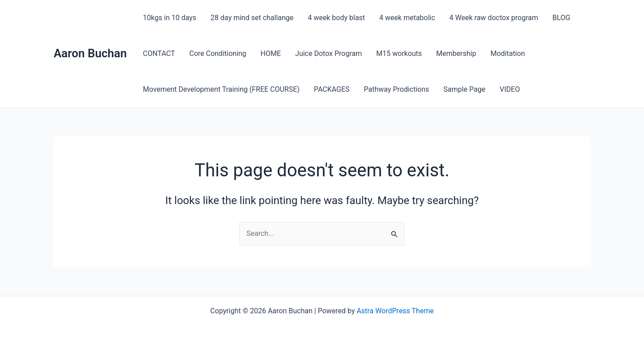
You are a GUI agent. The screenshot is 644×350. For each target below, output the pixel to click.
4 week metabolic (407, 18)
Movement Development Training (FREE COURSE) (221, 89)
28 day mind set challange (252, 18)
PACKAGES (332, 89)
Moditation (508, 53)
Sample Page (465, 89)
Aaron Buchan (90, 53)
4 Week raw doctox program (494, 18)
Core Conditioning (218, 53)
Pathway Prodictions (397, 89)
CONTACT (159, 53)
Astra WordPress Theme (395, 311)
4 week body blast (336, 18)
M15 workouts (399, 53)
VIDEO (510, 89)
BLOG (561, 18)
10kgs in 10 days (170, 18)
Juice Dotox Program (328, 53)
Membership (456, 53)
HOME (271, 53)
